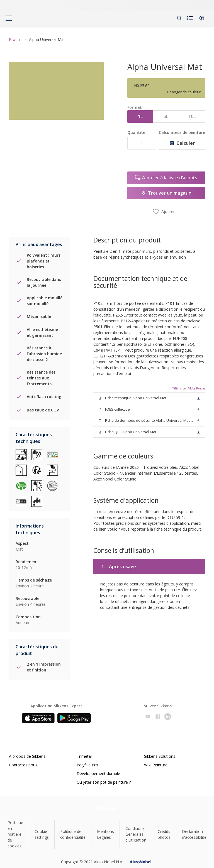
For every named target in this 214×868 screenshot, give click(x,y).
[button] (202, 18)
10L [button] (192, 116)
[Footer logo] (107, 808)
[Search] (179, 18)
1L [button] (140, 116)
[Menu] (9, 18)
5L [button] (166, 116)
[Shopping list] (191, 18)
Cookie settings (42, 834)
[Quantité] (142, 143)
